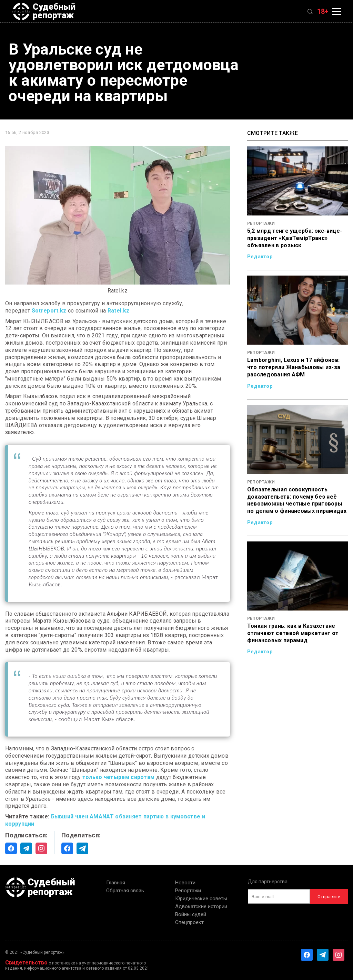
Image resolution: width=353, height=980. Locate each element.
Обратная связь (125, 891)
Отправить (329, 897)
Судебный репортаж (44, 11)
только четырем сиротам (119, 777)
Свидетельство (26, 963)
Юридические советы (201, 899)
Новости (185, 883)
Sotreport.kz (49, 311)
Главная (116, 883)
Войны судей (191, 914)
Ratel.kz (118, 311)
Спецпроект (189, 922)
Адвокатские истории (201, 906)
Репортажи (188, 891)
